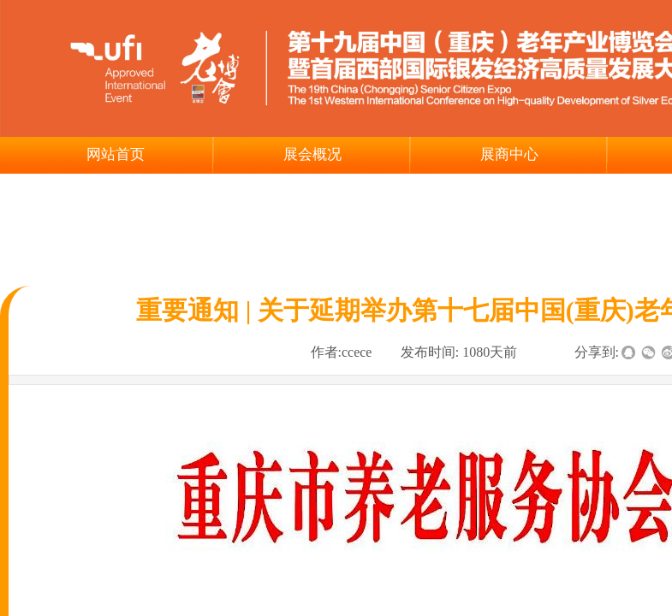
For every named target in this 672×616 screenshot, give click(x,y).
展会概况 (312, 154)
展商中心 (509, 154)
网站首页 (116, 154)
